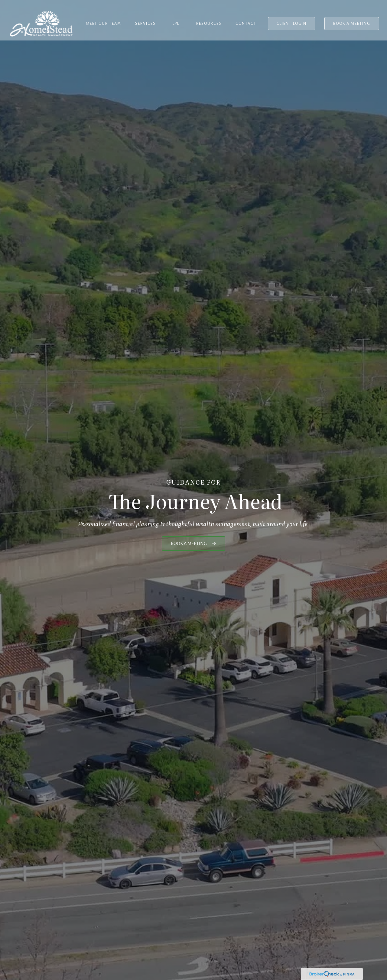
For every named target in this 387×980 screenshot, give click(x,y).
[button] (104, 17)
